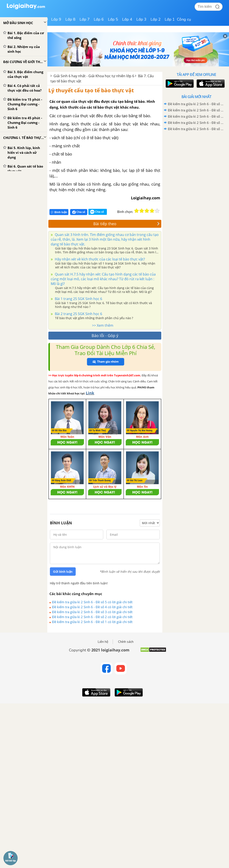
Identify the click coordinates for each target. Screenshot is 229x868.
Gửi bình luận (63, 572)
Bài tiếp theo (126, 224)
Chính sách (126, 642)
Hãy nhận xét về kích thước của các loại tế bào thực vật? (99, 259)
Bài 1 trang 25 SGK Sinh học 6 (78, 299)
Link (90, 393)
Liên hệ (103, 642)
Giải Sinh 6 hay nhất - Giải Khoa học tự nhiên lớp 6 (94, 76)
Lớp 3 (141, 19)
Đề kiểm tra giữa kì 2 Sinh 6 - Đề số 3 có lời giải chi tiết (92, 612)
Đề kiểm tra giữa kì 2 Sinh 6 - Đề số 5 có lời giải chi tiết (92, 602)
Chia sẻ (79, 212)
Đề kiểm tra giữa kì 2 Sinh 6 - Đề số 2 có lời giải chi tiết (92, 617)
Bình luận (59, 212)
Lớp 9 (56, 19)
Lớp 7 (85, 19)
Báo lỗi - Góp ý (105, 336)
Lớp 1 (170, 19)
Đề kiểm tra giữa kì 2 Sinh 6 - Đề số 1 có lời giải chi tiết (92, 622)
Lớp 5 (113, 19)
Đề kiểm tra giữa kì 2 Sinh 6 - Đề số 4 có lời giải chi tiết (92, 607)
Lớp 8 (70, 19)
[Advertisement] (196, 163)
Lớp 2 (156, 19)
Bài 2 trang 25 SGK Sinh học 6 (78, 314)
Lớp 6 (99, 19)
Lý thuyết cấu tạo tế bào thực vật (91, 90)
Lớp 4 (127, 19)
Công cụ (184, 19)
